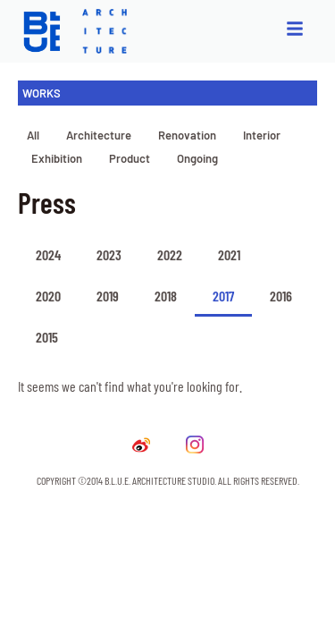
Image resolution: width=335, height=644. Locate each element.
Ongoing (197, 158)
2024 (48, 254)
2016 (281, 296)
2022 (170, 254)
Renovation (187, 135)
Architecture (99, 135)
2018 (166, 296)
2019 (108, 296)
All (33, 135)
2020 (48, 296)
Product (130, 158)
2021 (229, 254)
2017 (223, 296)
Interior (262, 135)
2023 (109, 254)
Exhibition (57, 158)
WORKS (42, 93)
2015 (47, 337)
